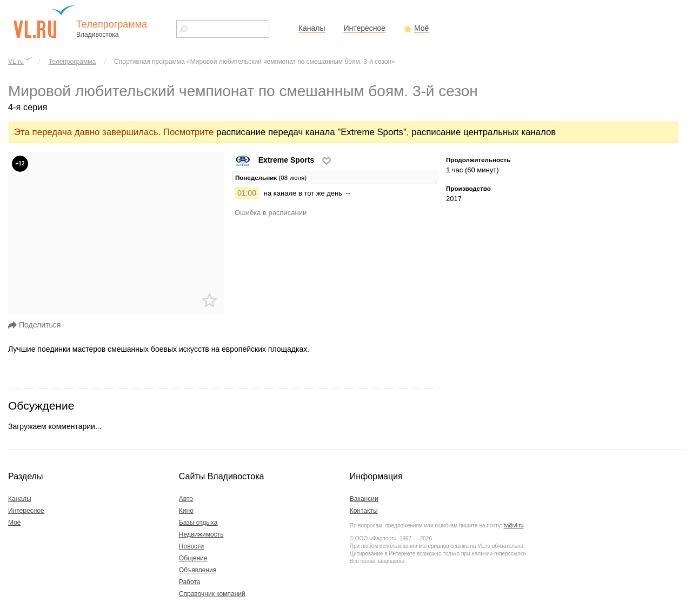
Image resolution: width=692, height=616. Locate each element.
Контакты (364, 511)
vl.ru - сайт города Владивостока (45, 22)
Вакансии (364, 499)
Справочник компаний (212, 594)
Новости (191, 546)
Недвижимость (201, 534)
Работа (190, 582)
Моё (421, 28)
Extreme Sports (274, 160)
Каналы (312, 28)
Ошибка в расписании (271, 213)
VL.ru (16, 62)
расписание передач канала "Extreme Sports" (311, 132)
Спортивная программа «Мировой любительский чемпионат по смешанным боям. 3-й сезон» (255, 62)
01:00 (247, 193)
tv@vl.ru (513, 525)
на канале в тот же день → (308, 193)
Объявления (198, 570)
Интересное (364, 28)
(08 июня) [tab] (271, 178)
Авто (186, 499)
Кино (186, 511)
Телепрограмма (72, 62)
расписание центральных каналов (484, 132)
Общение (193, 558)
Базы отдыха (198, 523)
